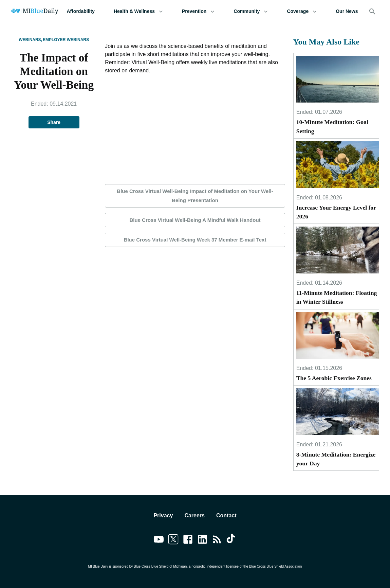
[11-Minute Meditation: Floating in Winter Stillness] (338, 250)
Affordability (80, 11)
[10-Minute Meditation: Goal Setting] (338, 79)
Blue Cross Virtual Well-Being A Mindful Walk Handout (195, 220)
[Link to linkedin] (202, 540)
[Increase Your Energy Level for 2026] (338, 165)
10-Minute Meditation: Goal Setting (332, 126)
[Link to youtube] (159, 540)
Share (54, 122)
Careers (194, 515)
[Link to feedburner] (217, 540)
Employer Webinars (66, 40)
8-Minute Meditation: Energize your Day (336, 459)
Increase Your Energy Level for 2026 (336, 212)
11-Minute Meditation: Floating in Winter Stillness (337, 297)
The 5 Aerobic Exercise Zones (334, 378)
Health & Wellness (138, 11)
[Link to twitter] (173, 540)
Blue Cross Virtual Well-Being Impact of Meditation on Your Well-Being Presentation (195, 196)
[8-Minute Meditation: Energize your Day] (338, 412)
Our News (347, 11)
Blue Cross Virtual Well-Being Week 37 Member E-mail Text (195, 240)
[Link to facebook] (188, 540)
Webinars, (30, 40)
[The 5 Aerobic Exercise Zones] (338, 335)
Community (251, 11)
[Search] (372, 12)
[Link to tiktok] (232, 540)
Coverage (302, 11)
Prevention (198, 11)
